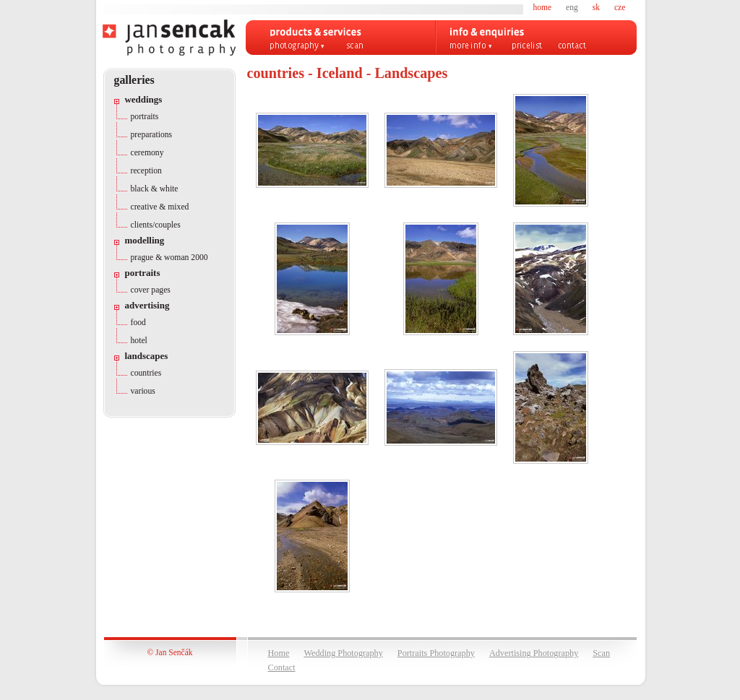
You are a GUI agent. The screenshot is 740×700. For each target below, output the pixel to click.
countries (146, 373)
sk (596, 7)
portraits (145, 117)
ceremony (147, 153)
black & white (155, 189)
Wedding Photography (343, 653)
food (138, 323)
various (143, 391)
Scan (601, 653)
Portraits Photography (436, 653)
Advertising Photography (534, 653)
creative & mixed (160, 207)
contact (572, 46)
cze (620, 7)
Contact (282, 667)
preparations (152, 135)
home (543, 7)
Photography (297, 46)
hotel (139, 341)
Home (279, 653)
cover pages (151, 290)
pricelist (527, 46)
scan (355, 46)
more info (471, 46)
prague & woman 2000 (169, 258)
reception (146, 171)
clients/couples (156, 225)
